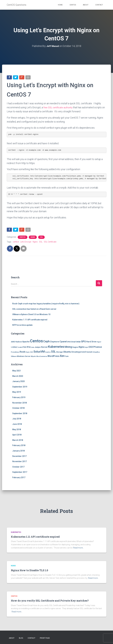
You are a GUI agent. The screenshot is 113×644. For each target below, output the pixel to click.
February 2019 (19, 398)
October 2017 (18, 467)
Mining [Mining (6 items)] (68, 347)
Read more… (79, 548)
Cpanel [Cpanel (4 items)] (63, 342)
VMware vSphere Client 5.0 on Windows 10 (31, 315)
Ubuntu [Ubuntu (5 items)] (67, 352)
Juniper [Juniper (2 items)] (38, 348)
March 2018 (18, 441)
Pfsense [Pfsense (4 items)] (98, 348)
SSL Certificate (50, 242)
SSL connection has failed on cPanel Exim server (34, 310)
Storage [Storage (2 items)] (59, 352)
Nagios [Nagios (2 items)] (75, 348)
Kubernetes (16, 532)
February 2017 (19, 478)
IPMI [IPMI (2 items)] (24, 348)
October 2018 (18, 409)
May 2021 (17, 371)
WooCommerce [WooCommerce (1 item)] (42, 357)
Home (60, 5)
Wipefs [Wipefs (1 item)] (33, 357)
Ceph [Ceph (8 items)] (46, 342)
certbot (16, 242)
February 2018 (19, 446)
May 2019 (17, 393)
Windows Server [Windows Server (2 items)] (24, 357)
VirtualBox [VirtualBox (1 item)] (96, 353)
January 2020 (18, 382)
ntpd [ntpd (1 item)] (87, 348)
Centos (73, 5)
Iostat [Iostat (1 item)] (20, 348)
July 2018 (17, 419)
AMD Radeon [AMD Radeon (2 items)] (16, 342)
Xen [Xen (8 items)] (62, 357)
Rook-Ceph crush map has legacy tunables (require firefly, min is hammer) (46, 304)
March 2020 (18, 377)
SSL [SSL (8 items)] (53, 352)
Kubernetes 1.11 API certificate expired (30, 320)
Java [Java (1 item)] (33, 348)
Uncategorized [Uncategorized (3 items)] (79, 352)
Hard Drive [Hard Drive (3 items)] (91, 342)
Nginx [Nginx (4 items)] (82, 348)
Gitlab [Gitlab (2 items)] (78, 342)
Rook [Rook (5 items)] (22, 352)
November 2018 (20, 403)
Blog (21, 638)
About (86, 5)
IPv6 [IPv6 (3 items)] (29, 348)
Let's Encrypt (26, 242)
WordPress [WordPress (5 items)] (54, 357)
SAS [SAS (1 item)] (32, 353)
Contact (99, 5)
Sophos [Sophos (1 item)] (48, 353)
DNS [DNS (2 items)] (69, 342)
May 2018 (17, 430)
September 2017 (20, 473)
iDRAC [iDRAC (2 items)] (15, 348)
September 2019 (20, 387)
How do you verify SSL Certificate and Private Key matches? (50, 601)
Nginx (33, 238)
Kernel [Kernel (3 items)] (44, 348)
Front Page (45, 638)
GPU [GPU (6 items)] (83, 342)
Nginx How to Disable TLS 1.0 (29, 570)
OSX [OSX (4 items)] (91, 348)
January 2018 (18, 451)
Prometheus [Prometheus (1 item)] (15, 353)
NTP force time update (22, 326)
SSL (41, 238)
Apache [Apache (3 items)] (26, 342)
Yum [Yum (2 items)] (67, 357)
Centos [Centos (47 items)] (36, 342)
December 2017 (19, 457)
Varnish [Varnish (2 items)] (89, 352)
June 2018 (17, 425)
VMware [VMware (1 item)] (14, 357)
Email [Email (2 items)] (73, 342)
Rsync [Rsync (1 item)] (28, 353)
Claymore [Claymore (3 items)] (55, 342)
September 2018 (20, 414)
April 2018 (17, 435)
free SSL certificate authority (59, 108)
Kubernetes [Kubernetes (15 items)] (56, 347)
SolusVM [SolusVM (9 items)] (39, 352)
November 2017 (20, 462)
